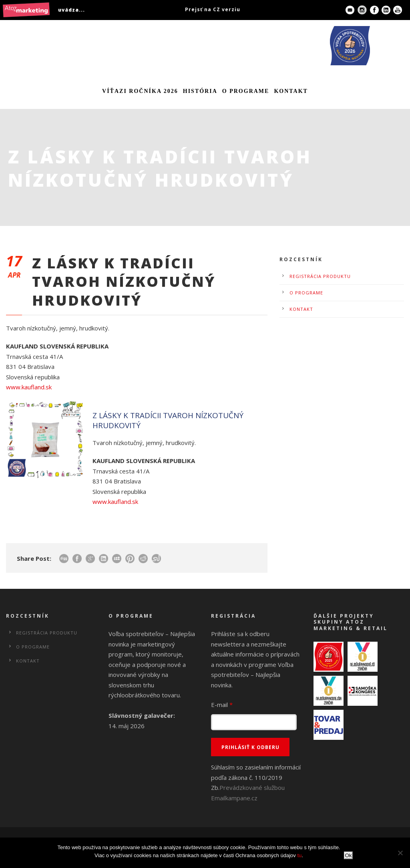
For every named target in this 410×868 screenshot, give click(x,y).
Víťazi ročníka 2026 (140, 91)
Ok (348, 855)
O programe (246, 91)
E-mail (222, 705)
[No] (400, 853)
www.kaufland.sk (29, 387)
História (200, 91)
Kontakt (291, 91)
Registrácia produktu (320, 276)
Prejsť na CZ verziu (213, 9)
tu (299, 855)
